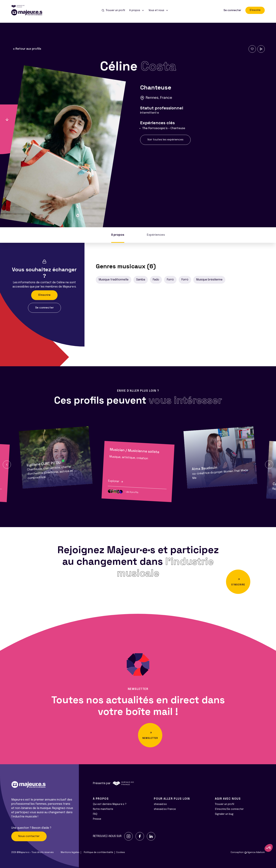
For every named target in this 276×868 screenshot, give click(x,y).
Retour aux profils (27, 49)
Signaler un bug (224, 814)
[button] (7, 465)
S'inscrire (255, 10)
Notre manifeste (103, 809)
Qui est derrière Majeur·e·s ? (110, 804)
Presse (97, 819)
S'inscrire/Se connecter (229, 809)
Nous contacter (29, 836)
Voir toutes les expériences (165, 140)
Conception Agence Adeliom (248, 852)
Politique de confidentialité (98, 852)
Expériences (156, 235)
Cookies (121, 852)
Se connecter (232, 10)
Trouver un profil (225, 804)
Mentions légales (70, 852)
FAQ (95, 814)
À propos (118, 235)
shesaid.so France (165, 809)
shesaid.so (160, 804)
